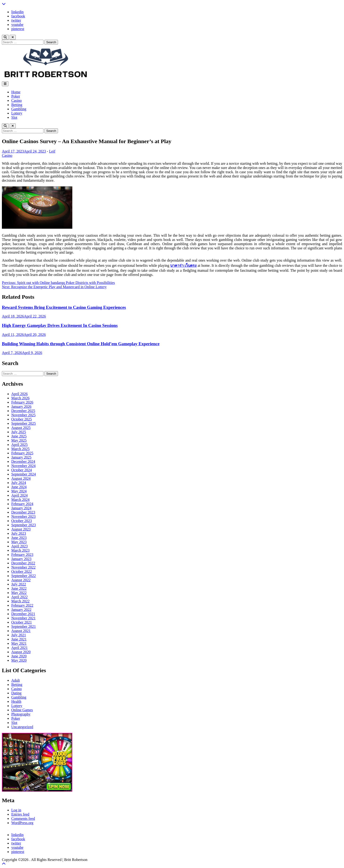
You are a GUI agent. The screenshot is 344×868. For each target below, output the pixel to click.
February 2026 (22, 402)
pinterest (18, 29)
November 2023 (23, 516)
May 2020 (19, 660)
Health (16, 701)
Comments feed (23, 819)
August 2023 (21, 529)
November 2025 (23, 415)
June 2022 (19, 588)
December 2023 (23, 512)
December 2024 (23, 461)
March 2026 (20, 398)
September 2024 (23, 474)
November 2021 (23, 618)
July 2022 (19, 584)
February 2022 (22, 605)
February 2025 (22, 453)
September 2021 (23, 626)
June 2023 (19, 538)
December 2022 (23, 563)
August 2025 (21, 428)
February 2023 (22, 555)
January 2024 (21, 508)
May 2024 (19, 491)
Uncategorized (22, 727)
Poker (16, 96)
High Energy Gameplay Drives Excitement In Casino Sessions (60, 325)
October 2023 (22, 521)
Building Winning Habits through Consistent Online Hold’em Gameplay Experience (81, 344)
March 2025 (20, 449)
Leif (52, 151)
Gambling (19, 109)
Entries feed (20, 814)
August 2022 (21, 580)
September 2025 (23, 423)
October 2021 (22, 622)
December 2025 (23, 411)
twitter (16, 20)
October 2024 (22, 470)
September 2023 (23, 525)
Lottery (17, 113)
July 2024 (19, 483)
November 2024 (23, 466)
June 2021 (19, 639)
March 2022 (20, 601)
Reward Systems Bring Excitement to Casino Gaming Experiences (64, 307)
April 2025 (19, 445)
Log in (16, 810)
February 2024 (22, 504)
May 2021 (19, 643)
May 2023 (19, 542)
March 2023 (20, 550)
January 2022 (21, 610)
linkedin (17, 12)
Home (16, 92)
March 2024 (20, 500)
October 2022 (22, 571)
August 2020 (21, 652)
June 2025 (19, 436)
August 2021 (21, 631)
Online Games (22, 710)
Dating (16, 693)
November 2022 (23, 567)
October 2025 (22, 419)
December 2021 (23, 614)
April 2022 (19, 597)
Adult (15, 680)
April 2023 (19, 546)
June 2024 (19, 487)
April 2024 (19, 495)
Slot (14, 117)
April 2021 (19, 648)
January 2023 (21, 559)
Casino (16, 100)
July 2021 (19, 635)
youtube (17, 25)
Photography (21, 714)
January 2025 (21, 457)
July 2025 (19, 432)
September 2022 (23, 576)
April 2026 (19, 394)
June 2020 (19, 656)
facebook (18, 16)
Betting (17, 105)
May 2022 (19, 593)
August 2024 (21, 478)
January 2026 (21, 407)
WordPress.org (22, 823)
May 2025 (19, 440)
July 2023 (19, 533)
